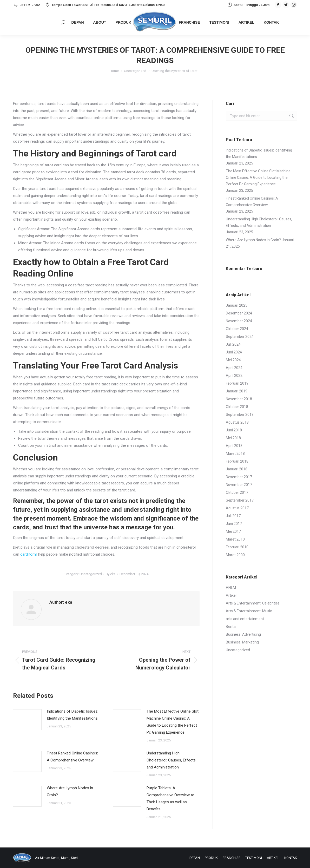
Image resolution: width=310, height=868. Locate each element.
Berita (231, 627)
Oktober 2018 (237, 407)
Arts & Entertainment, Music (249, 611)
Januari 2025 (237, 305)
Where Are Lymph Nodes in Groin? (70, 791)
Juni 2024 (234, 352)
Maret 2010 (235, 539)
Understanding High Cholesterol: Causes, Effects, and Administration (172, 760)
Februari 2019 (237, 383)
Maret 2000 (235, 555)
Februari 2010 (237, 547)
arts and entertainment (245, 619)
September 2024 (240, 337)
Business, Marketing (242, 642)
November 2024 (239, 321)
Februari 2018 (237, 461)
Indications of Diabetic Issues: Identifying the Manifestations (72, 715)
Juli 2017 (233, 516)
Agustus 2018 (237, 422)
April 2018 (234, 446)
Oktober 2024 (237, 329)
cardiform (29, 554)
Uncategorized (91, 574)
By (111, 574)
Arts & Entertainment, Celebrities (253, 603)
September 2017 (240, 500)
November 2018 (239, 399)
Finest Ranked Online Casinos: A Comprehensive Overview (72, 757)
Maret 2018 (235, 453)
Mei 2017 (233, 531)
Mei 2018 (233, 438)
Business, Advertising (243, 634)
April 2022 (234, 376)
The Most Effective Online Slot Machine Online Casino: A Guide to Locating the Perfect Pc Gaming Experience (173, 722)
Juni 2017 (234, 524)
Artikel (231, 595)
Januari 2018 (237, 469)
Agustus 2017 (237, 508)
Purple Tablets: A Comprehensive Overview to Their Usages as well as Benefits (170, 798)
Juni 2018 (234, 430)
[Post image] (27, 720)
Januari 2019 (237, 391)
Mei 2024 (233, 360)
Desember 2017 (239, 477)
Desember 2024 (239, 313)
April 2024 (234, 368)
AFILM (231, 588)
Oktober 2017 (237, 492)
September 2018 (240, 415)
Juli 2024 (233, 344)
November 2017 (239, 485)
